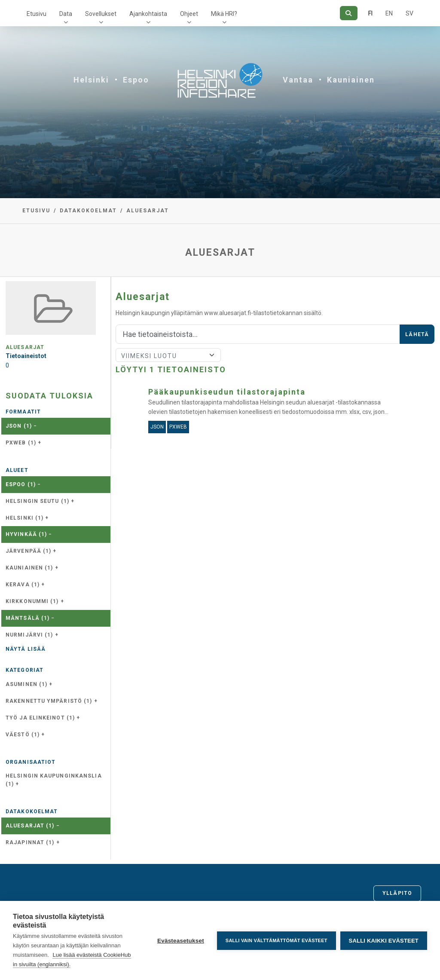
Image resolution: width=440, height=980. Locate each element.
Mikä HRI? (224, 14)
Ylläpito (397, 893)
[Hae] (349, 13)
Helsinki (91, 80)
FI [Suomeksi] (370, 13)
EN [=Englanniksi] (389, 13)
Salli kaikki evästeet (384, 941)
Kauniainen (351, 80)
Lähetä (417, 334)
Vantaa (298, 80)
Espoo (136, 80)
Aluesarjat (148, 211)
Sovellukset (101, 14)
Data (66, 14)
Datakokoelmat (88, 211)
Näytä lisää (26, 649)
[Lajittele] (168, 355)
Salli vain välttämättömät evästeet (277, 940)
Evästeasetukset (181, 941)
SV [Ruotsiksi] (409, 13)
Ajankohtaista (148, 14)
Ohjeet (189, 14)
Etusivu (37, 14)
